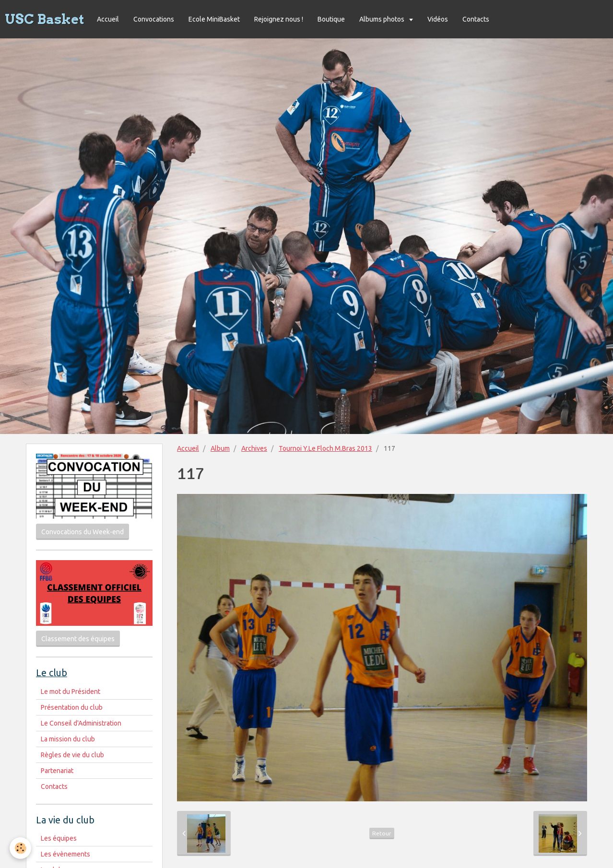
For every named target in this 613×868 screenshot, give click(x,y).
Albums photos (383, 19)
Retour (382, 833)
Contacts (476, 19)
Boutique (331, 19)
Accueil (108, 19)
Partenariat (57, 771)
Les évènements (65, 854)
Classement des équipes (78, 639)
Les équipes (59, 838)
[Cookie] (20, 848)
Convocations (154, 19)
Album (220, 448)
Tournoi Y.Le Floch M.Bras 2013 (325, 448)
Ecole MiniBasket (214, 19)
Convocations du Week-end (83, 532)
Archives (254, 448)
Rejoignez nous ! (279, 19)
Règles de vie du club (72, 755)
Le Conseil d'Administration (81, 723)
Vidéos (438, 19)
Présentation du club (72, 707)
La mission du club (68, 739)
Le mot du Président (71, 692)
